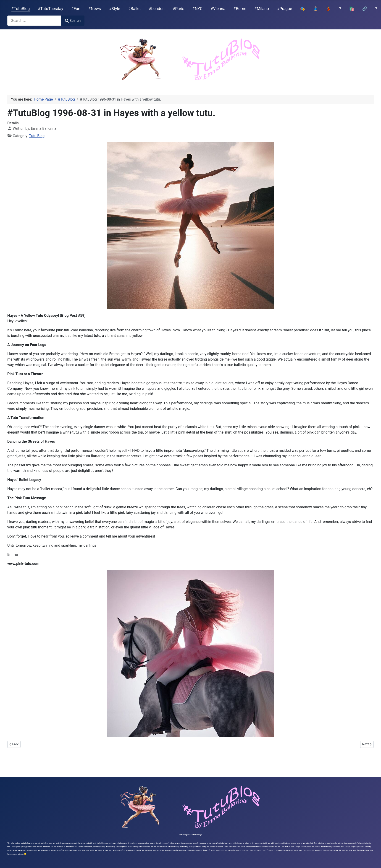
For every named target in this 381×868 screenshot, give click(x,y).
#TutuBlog (21, 9)
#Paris (178, 9)
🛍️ (352, 9)
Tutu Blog (37, 136)
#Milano (262, 9)
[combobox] (34, 21)
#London (157, 9)
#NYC (197, 9)
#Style (114, 9)
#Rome (240, 9)
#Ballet (134, 9)
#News (95, 9)
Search (73, 21)
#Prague (284, 9)
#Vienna (218, 9)
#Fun (76, 9)
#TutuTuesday (51, 9)
